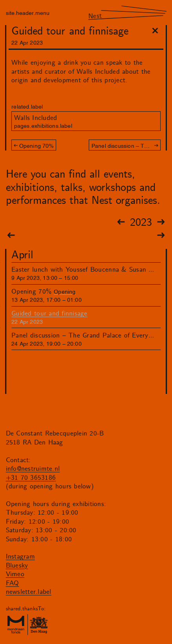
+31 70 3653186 (31, 478)
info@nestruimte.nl (33, 469)
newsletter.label (29, 592)
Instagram (20, 557)
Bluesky (17, 566)
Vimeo (15, 574)
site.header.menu (28, 12)
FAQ (13, 583)
